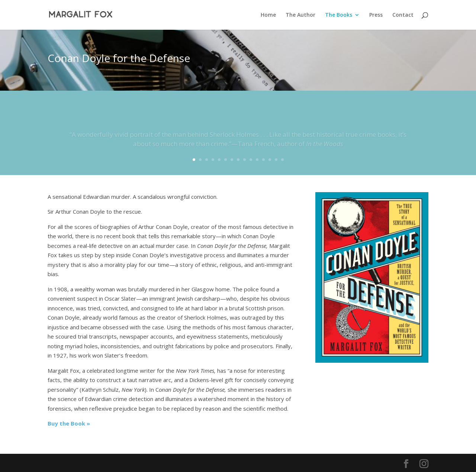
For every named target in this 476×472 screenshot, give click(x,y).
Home (268, 15)
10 (251, 160)
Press (376, 15)
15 (282, 160)
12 (263, 160)
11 (257, 160)
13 (270, 160)
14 (276, 160)
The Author (300, 15)
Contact (403, 15)
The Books (339, 15)
